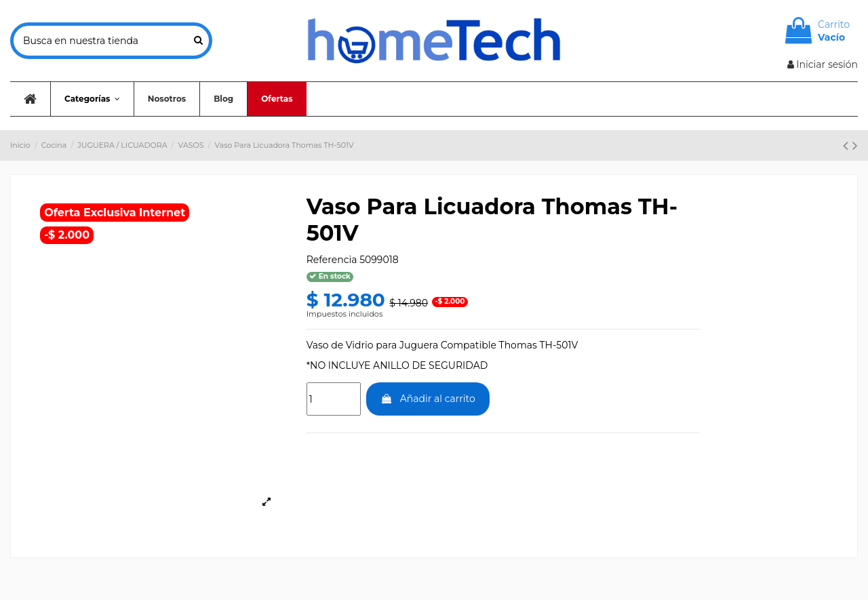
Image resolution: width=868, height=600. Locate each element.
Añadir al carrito (428, 399)
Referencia (332, 260)
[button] (92, 99)
